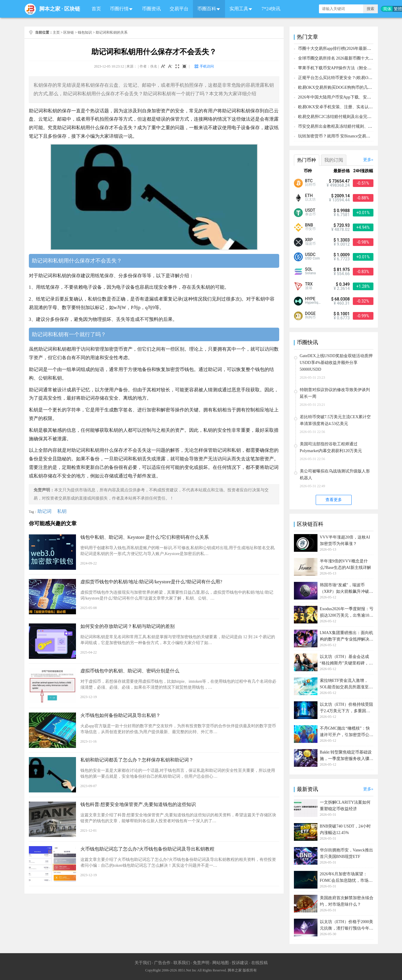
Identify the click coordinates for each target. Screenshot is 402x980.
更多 (367, 160)
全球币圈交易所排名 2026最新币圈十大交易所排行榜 (346, 58)
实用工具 (239, 9)
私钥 (62, 511)
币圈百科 (207, 9)
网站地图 (221, 963)
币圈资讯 (151, 9)
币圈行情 (119, 9)
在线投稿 (259, 963)
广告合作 (162, 963)
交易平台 (179, 9)
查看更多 (334, 500)
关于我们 (143, 963)
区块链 (72, 9)
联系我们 (182, 963)
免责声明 (201, 963)
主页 (56, 32)
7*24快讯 (271, 9)
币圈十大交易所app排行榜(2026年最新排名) (338, 49)
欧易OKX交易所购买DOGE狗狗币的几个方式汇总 (343, 87)
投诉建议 (240, 963)
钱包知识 (85, 32)
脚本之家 (50, 9)
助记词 (44, 511)
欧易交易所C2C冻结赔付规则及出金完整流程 (339, 117)
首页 (96, 9)
